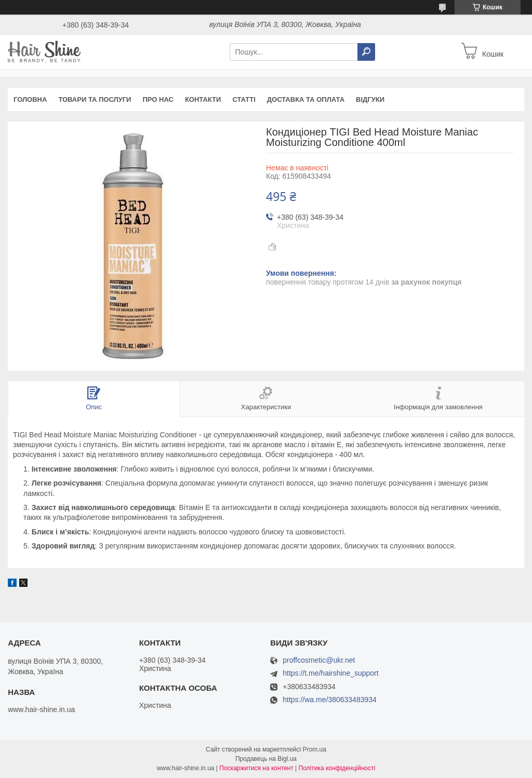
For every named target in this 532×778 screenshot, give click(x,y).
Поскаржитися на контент (256, 768)
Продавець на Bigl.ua (266, 759)
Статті (244, 99)
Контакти (203, 99)
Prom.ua (315, 749)
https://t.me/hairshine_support (330, 673)
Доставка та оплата (306, 99)
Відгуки (370, 99)
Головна (30, 99)
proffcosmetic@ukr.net (319, 660)
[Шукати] (366, 52)
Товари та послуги (95, 99)
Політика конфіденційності (337, 768)
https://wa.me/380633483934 (330, 700)
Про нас (158, 99)
